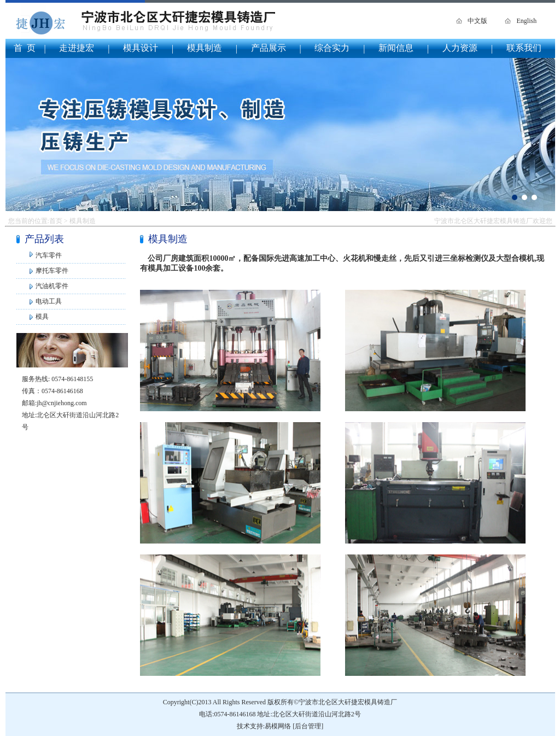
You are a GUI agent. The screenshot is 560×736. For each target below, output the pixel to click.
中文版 (477, 21)
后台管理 (308, 726)
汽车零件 (49, 255)
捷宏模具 (280, 135)
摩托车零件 (52, 271)
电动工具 (49, 301)
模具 (42, 317)
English (526, 21)
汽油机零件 (52, 286)
